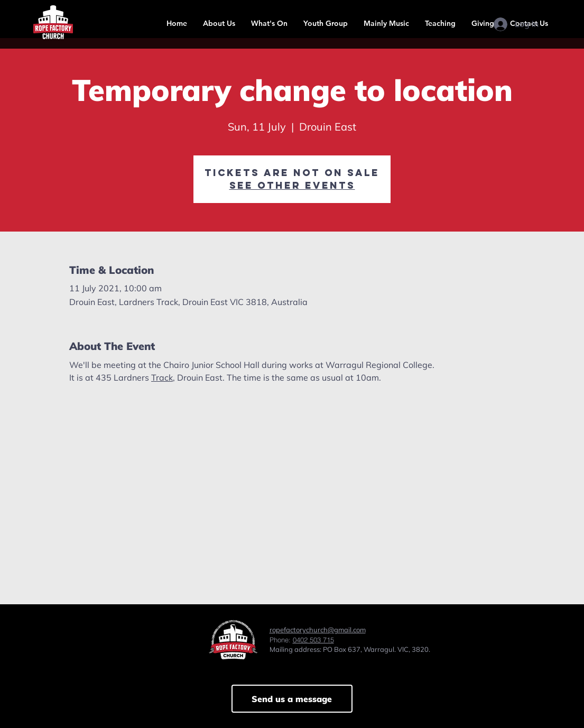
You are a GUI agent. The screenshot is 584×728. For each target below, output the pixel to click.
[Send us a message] (292, 699)
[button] (219, 23)
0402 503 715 (313, 640)
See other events (292, 185)
